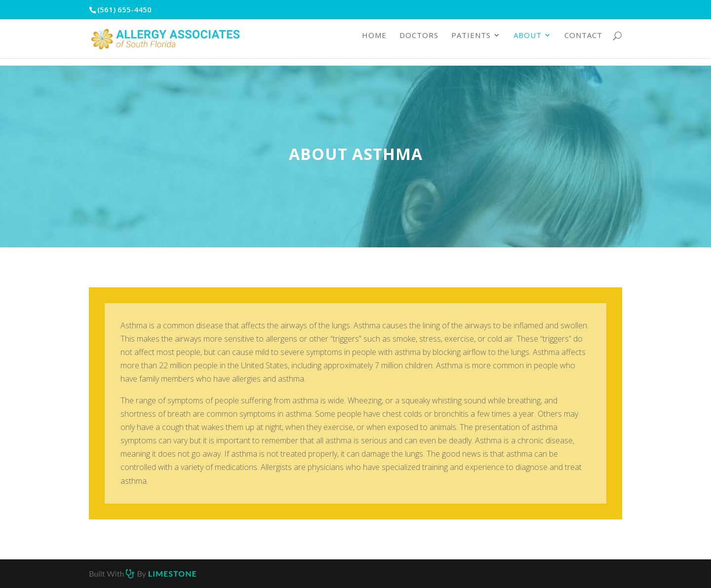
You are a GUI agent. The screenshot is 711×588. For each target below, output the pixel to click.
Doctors (419, 43)
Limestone (173, 573)
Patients (471, 43)
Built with (107, 573)
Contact (583, 43)
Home (374, 43)
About (528, 43)
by (141, 573)
